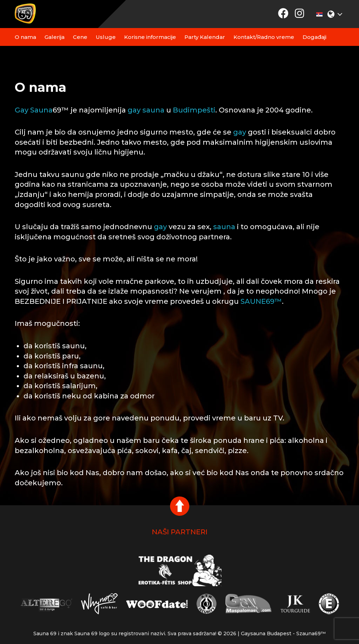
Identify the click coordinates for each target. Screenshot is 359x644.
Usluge (106, 37)
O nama (25, 37)
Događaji (314, 37)
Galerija (55, 37)
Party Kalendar (205, 37)
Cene (80, 37)
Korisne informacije (150, 37)
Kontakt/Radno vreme (264, 37)
